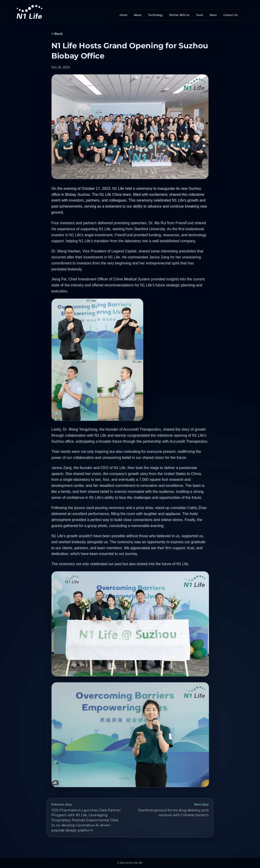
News (213, 15)
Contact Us (231, 15)
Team (200, 15)
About (138, 15)
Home (124, 15)
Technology (155, 15)
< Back (57, 34)
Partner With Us (180, 15)
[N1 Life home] (29, 12)
